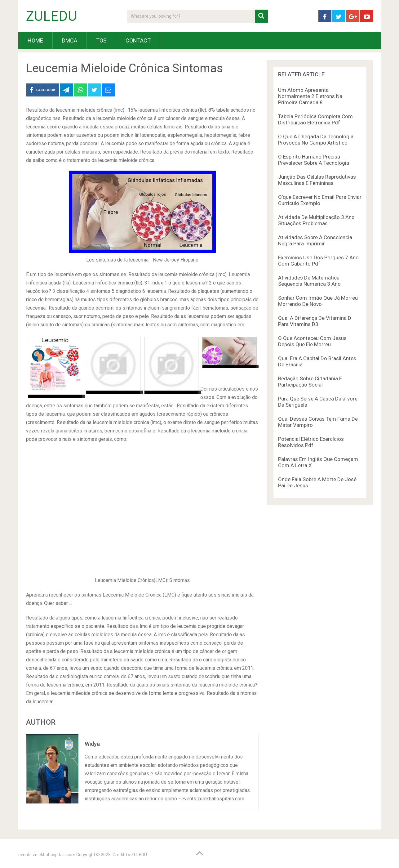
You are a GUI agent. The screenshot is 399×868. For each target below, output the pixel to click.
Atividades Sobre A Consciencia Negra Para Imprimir (315, 240)
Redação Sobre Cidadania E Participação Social (310, 382)
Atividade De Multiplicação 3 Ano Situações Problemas (316, 220)
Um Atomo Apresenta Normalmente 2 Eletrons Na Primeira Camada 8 (310, 96)
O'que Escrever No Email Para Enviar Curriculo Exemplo (320, 200)
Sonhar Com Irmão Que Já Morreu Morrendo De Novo (318, 301)
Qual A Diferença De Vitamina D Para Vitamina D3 (315, 321)
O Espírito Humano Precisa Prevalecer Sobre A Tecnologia (314, 160)
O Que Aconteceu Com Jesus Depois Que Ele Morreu (312, 341)
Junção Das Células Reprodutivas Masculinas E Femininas (317, 180)
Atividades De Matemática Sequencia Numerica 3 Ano (309, 281)
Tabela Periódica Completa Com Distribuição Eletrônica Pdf (315, 119)
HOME (35, 40)
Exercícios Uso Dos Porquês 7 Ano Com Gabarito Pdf (318, 261)
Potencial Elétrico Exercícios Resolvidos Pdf (311, 442)
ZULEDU (51, 16)
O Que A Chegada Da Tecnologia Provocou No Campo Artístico (316, 140)
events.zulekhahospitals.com (47, 855)
